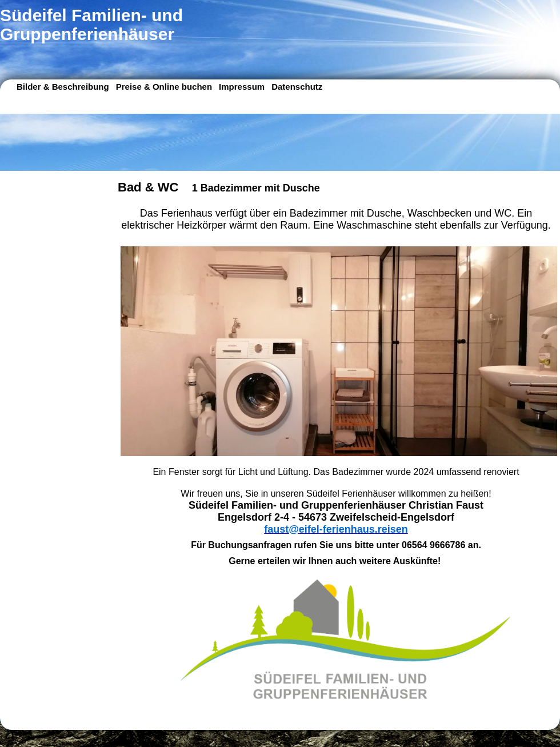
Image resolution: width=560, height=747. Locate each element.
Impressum (242, 87)
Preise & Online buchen (164, 87)
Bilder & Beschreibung (63, 87)
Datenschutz (297, 87)
